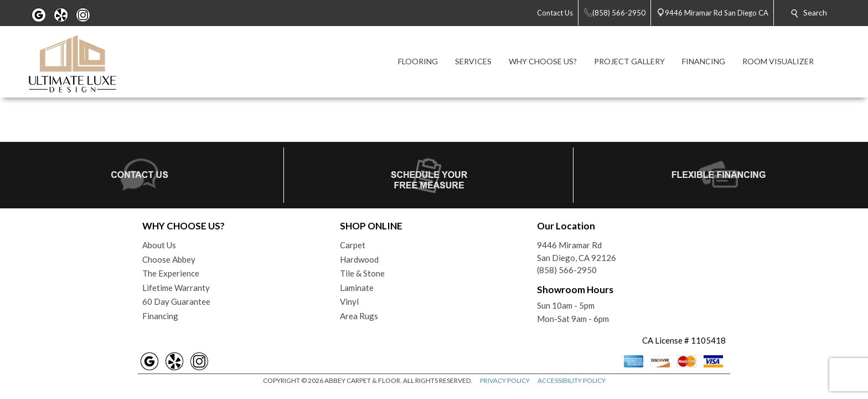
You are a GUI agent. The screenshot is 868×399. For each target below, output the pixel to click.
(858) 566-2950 (567, 270)
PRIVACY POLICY (505, 380)
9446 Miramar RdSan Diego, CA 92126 (577, 251)
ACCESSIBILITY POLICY (572, 380)
